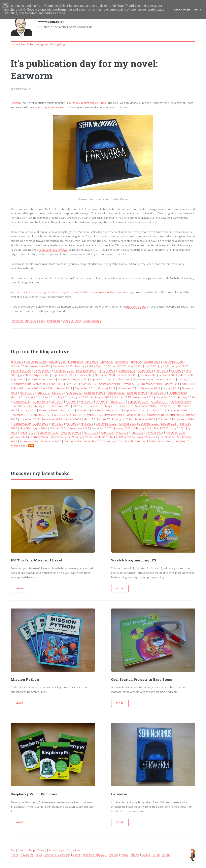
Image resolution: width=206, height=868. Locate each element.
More (19, 589)
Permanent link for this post (28, 321)
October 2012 (116, 393)
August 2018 (174, 415)
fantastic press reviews (53, 250)
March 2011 (172, 384)
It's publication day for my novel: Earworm (84, 70)
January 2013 (158, 393)
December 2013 (166, 397)
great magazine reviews (50, 107)
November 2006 (40, 366)
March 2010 (41, 384)
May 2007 (134, 366)
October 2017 (93, 415)
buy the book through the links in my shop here (50, 292)
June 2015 (126, 406)
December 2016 (21, 415)
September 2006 (173, 362)
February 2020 (22, 424)
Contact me (74, 850)
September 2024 (105, 437)
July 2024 (86, 437)
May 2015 (111, 406)
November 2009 (143, 379)
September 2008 (62, 375)
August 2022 (28, 432)
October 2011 (107, 388)
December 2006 (63, 366)
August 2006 (152, 362)
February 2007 (84, 366)
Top (13, 850)
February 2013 (178, 393)
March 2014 (41, 402)
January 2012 (171, 388)
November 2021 (79, 428)
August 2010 (89, 384)
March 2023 (91, 432)
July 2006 (136, 362)
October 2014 (160, 402)
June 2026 (179, 441)
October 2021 (58, 428)
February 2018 (155, 415)
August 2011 (64, 388)
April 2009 (19, 379)
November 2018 (30, 419)
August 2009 (79, 379)
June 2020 (87, 424)
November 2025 (93, 441)
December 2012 (137, 393)
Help (32, 850)
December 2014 (21, 406)
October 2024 (126, 437)
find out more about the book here (106, 292)
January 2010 (186, 379)
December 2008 (127, 375)
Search (22, 850)
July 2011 (48, 388)
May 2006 (107, 362)
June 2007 (149, 366)
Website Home (72, 321)
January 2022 (123, 428)
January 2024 (19, 437)
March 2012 (27, 393)
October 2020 (128, 424)
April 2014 (57, 402)
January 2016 (28, 410)
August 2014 (117, 402)
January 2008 (107, 371)
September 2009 (100, 379)
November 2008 (105, 375)
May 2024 (57, 437)
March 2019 (91, 419)
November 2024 (147, 437)
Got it (198, 10)
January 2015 (41, 406)
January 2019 (73, 419)
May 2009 (34, 379)
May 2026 (164, 441)
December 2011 (150, 388)
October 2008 (84, 375)
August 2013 (80, 397)
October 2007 (43, 371)
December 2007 (86, 371)
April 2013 (34, 397)
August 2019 (124, 419)
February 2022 (142, 428)
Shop (157, 855)
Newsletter (27, 855)
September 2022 (48, 432)
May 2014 (72, 402)
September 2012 (95, 393)
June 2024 (72, 437)
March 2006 (76, 362)
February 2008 (127, 371)
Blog (39, 855)
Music (124, 855)
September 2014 (138, 402)
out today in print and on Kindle (88, 103)
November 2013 (143, 397)
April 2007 (119, 366)
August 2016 (113, 410)
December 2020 (149, 424)
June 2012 (43, 393)
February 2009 (168, 375)
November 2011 (128, 388)
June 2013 (49, 397)
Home (14, 44)
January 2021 (169, 424)
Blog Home (54, 321)
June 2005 (17, 362)
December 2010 (152, 384)
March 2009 (187, 375)
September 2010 (110, 384)
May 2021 (26, 428)
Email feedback (93, 321)
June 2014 (87, 402)
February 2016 (48, 410)
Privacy (42, 850)
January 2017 (41, 415)
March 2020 (41, 424)
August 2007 (180, 366)
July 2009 (63, 379)
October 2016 (156, 410)
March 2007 (103, 366)
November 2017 (114, 415)
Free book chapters (95, 855)
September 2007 (21, 371)
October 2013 (122, 397)
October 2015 (167, 406)
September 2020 (106, 424)
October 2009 (122, 379)
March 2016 (67, 410)
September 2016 (134, 410)
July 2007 (164, 366)
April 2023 (107, 432)
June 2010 (72, 384)
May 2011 (19, 388)
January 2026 (114, 441)
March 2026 (132, 441)
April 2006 (92, 362)
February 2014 (22, 402)
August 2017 (74, 415)
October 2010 (131, 384)
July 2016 (97, 410)
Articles (114, 855)
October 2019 (166, 419)
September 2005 (36, 362)
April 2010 (57, 384)
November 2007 (64, 371)
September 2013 (101, 397)
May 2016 (83, 410)
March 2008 (146, 371)
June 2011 (34, 388)
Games (146, 855)
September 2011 (85, 388)
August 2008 (41, 375)
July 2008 (25, 375)
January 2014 (186, 397)
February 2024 (39, 437)
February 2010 (22, 384)
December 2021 (102, 428)
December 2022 (71, 432)
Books (77, 855)
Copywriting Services (57, 855)
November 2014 (181, 402)
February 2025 (29, 441)
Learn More (182, 10)
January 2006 (57, 362)
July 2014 (101, 402)
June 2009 (49, 379)
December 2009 (165, 379)
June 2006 (122, 362)
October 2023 (155, 432)
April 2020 (57, 424)
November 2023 (176, 432)
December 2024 (170, 437)
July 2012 (58, 393)
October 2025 (72, 441)
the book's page (136, 307)
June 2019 (107, 419)
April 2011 (188, 384)
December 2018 (52, 419)
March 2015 (80, 406)
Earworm (16, 103)
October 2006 (19, 366)
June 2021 (41, 428)
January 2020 (186, 419)
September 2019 (145, 419)
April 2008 (162, 371)
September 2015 (146, 406)
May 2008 (177, 371)
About (166, 855)
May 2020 (72, 424)
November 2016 (177, 410)
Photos (135, 855)
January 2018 (135, 415)
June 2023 (137, 432)
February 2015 (61, 406)
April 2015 (96, 406)
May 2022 (178, 428)
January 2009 (148, 375)
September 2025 (51, 441)
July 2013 (64, 397)
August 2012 (74, 393)
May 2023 (122, 432)
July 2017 (58, 415)
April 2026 (149, 441)
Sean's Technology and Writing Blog (43, 44)
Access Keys (56, 850)
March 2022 (161, 428)
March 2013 (18, 397)
